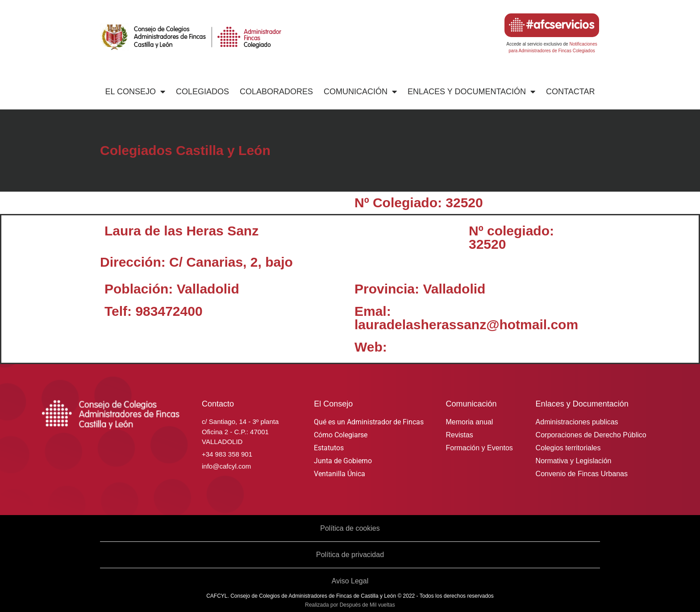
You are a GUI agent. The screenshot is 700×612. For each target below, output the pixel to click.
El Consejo (135, 92)
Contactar (570, 92)
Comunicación (360, 92)
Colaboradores (276, 92)
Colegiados (202, 92)
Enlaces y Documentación (471, 92)
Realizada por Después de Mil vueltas (350, 605)
